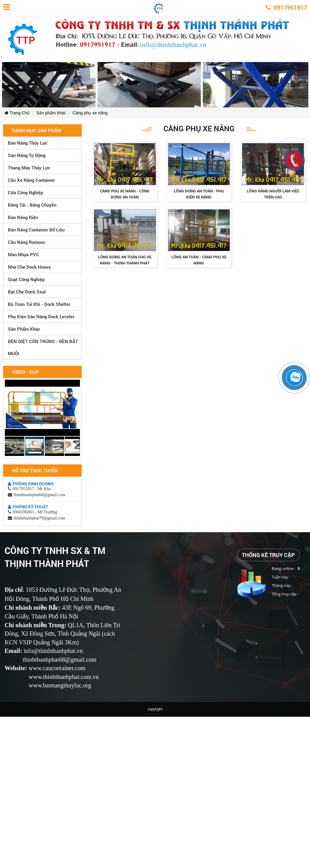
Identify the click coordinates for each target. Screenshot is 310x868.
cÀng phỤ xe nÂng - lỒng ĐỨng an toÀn (125, 194)
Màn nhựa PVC (23, 254)
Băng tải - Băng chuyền (32, 205)
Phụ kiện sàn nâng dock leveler (41, 316)
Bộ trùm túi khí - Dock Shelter (39, 304)
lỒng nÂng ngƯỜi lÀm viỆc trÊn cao (273, 194)
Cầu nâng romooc (27, 242)
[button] (74, 385)
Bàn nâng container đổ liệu (36, 230)
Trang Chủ (17, 113)
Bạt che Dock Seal (27, 292)
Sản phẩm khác (51, 113)
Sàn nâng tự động (27, 155)
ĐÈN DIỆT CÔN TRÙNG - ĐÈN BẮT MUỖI (43, 347)
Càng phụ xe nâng (90, 113)
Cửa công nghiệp (25, 192)
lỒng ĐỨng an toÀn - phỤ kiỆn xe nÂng (199, 194)
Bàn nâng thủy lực (28, 143)
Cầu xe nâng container (31, 180)
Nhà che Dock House (29, 267)
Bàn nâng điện (23, 217)
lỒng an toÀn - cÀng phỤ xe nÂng (199, 260)
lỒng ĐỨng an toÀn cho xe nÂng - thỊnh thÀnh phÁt (125, 260)
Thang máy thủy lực (29, 168)
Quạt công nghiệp (26, 279)
